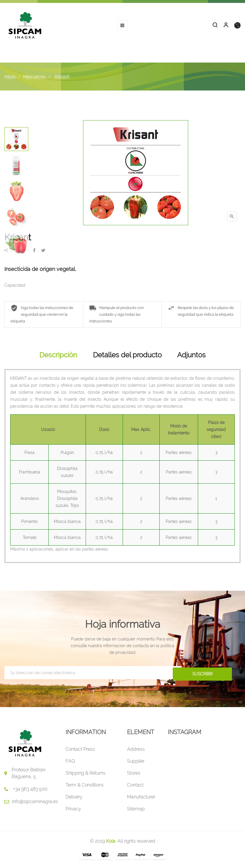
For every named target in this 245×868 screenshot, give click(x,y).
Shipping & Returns (86, 775)
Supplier (136, 763)
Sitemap (136, 811)
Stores (134, 775)
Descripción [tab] (58, 357)
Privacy (73, 811)
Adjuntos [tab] (191, 357)
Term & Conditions (85, 787)
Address (136, 751)
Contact (135, 787)
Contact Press (80, 751)
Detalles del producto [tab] (127, 357)
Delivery (74, 799)
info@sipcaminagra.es (35, 804)
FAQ (70, 763)
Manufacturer (141, 799)
